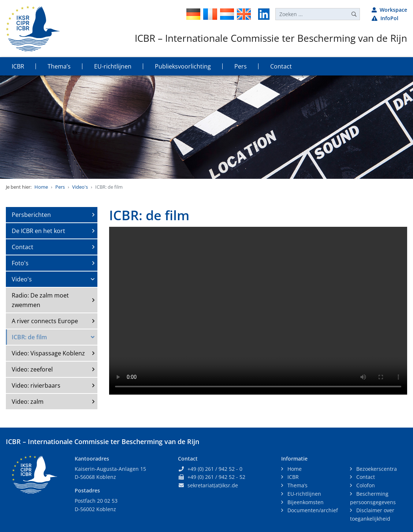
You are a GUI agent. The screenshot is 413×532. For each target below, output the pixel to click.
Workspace (389, 10)
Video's (80, 187)
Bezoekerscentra (376, 469)
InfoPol (385, 18)
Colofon (365, 485)
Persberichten (31, 215)
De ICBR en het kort (38, 231)
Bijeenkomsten (305, 502)
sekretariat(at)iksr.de (213, 485)
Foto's (20, 263)
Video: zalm (28, 402)
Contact (23, 247)
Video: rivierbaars (36, 385)
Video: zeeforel (32, 369)
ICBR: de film (29, 337)
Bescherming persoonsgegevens (373, 498)
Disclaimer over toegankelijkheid (372, 514)
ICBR (292, 477)
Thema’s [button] (59, 66)
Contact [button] (281, 66)
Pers (60, 187)
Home (41, 187)
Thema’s (297, 485)
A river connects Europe (45, 321)
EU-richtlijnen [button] (113, 66)
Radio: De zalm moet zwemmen (40, 300)
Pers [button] (241, 66)
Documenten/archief (312, 510)
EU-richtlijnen (304, 494)
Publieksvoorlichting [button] (183, 66)
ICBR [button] (18, 66)
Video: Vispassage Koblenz (48, 353)
